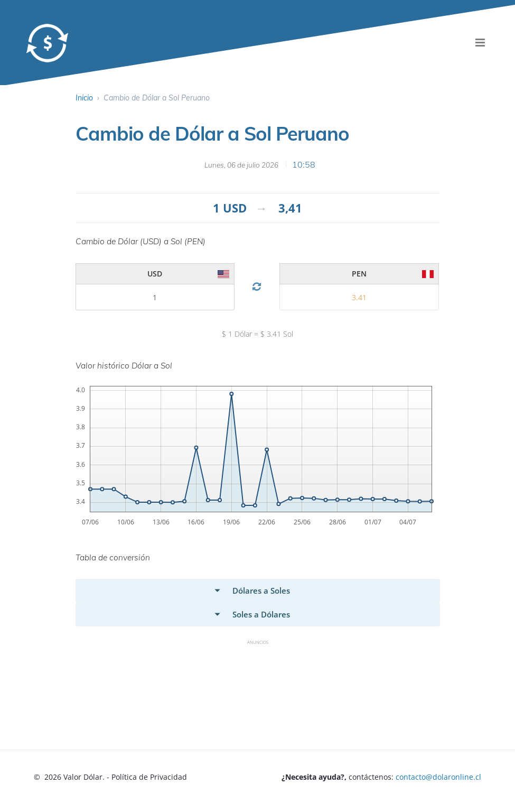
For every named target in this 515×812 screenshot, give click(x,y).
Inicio (84, 98)
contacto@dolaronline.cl (438, 777)
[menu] (480, 43)
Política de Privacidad (149, 777)
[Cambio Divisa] (257, 287)
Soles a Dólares (261, 614)
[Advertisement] (268, 675)
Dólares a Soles (261, 590)
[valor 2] (155, 297)
